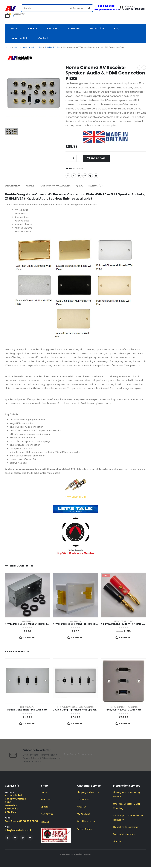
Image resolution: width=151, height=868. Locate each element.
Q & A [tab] (79, 186)
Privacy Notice (85, 829)
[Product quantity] (73, 158)
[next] (144, 68)
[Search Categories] (77, 8)
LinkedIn (79, 176)
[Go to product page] (27, 595)
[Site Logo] (11, 9)
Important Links (20, 38)
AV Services (74, 28)
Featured (46, 800)
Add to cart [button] (29, 637)
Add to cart (98, 158)
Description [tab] (13, 186)
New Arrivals (47, 814)
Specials (45, 807)
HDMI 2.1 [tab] (31, 186)
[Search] (89, 8)
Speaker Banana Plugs (124, 621)
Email (96, 176)
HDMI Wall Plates (53, 47)
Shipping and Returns (88, 792)
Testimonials (97, 28)
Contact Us (83, 800)
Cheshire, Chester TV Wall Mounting (127, 806)
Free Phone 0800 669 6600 (21, 821)
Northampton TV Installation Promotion (128, 818)
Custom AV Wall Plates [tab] (56, 186)
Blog (117, 28)
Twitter (74, 176)
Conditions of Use (86, 821)
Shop (17, 47)
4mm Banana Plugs (75, 497)
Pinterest (90, 176)
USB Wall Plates (131, 707)
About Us (32, 28)
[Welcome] (132, 8)
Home (14, 28)
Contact (43, 38)
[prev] (139, 68)
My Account (83, 814)
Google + (85, 176)
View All (45, 822)
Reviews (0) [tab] (95, 186)
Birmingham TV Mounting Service (126, 795)
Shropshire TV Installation (126, 827)
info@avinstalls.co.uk (106, 10)
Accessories (27, 621)
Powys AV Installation (124, 834)
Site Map (118, 841)
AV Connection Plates (32, 47)
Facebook (68, 176)
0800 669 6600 (106, 6)
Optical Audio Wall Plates (83, 707)
